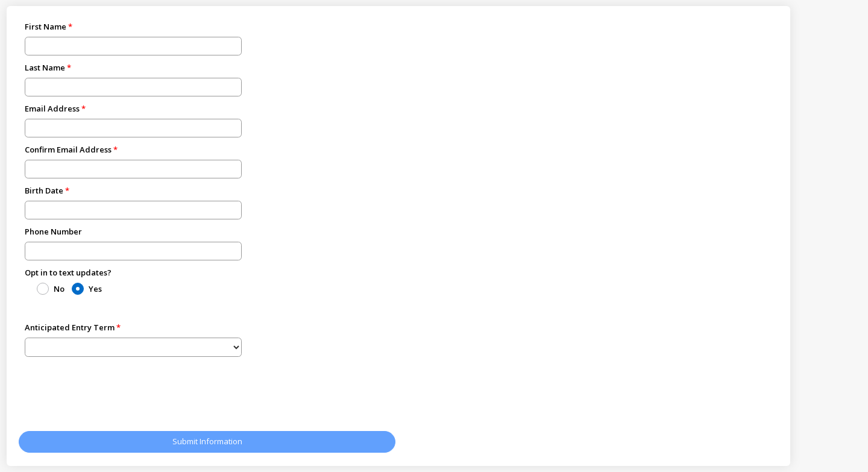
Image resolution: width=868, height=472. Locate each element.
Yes (95, 289)
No (59, 289)
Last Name (45, 68)
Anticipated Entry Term (70, 327)
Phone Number (53, 231)
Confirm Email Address (68, 149)
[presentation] (110, 396)
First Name (46, 27)
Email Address (52, 109)
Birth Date (44, 190)
